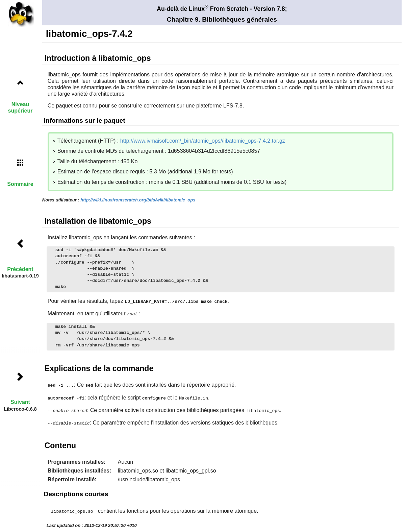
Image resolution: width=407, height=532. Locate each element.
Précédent (20, 269)
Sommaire (20, 184)
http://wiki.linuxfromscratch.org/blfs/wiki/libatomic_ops (138, 200)
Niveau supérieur (20, 107)
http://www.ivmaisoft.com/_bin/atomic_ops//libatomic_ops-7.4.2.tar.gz (203, 141)
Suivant (20, 402)
